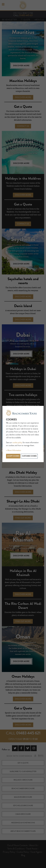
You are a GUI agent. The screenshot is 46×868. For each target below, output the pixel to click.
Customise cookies (29, 456)
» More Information (14, 450)
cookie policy (17, 443)
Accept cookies (13, 456)
